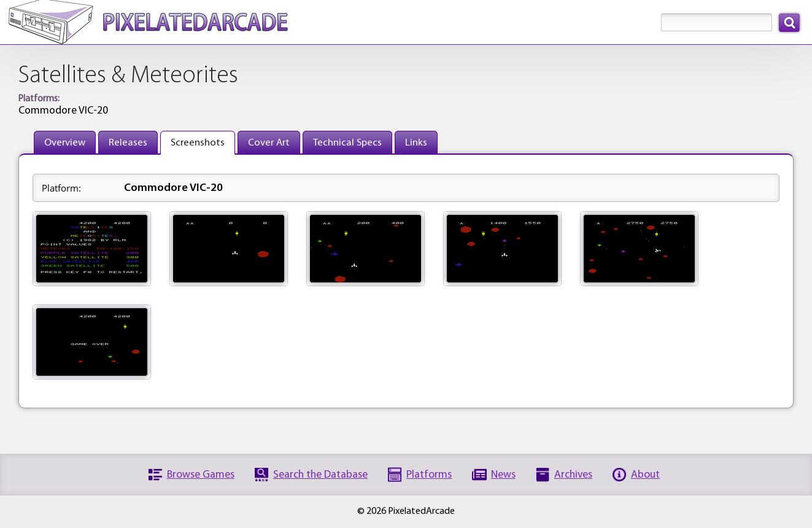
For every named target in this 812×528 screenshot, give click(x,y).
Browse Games (201, 475)
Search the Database (320, 475)
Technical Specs (347, 143)
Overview (65, 143)
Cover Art (269, 143)
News (503, 475)
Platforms (429, 475)
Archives (573, 475)
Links (416, 143)
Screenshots (198, 143)
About (645, 475)
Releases (128, 143)
